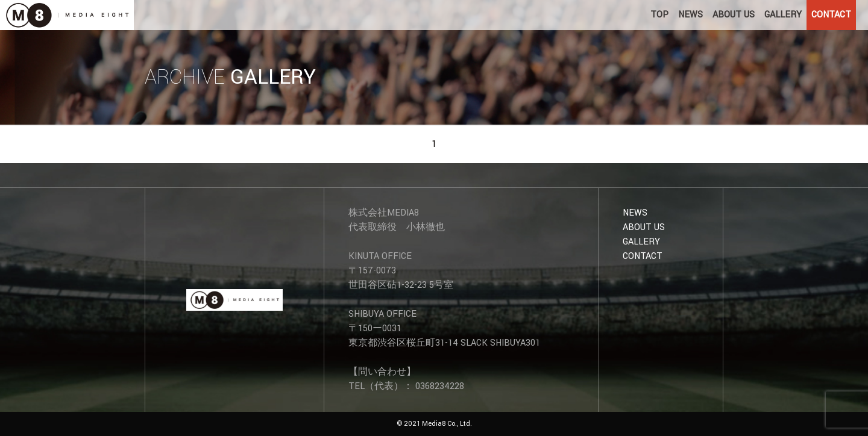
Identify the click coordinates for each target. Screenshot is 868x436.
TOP (659, 15)
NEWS (690, 15)
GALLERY (783, 15)
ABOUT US (734, 15)
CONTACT (831, 15)
